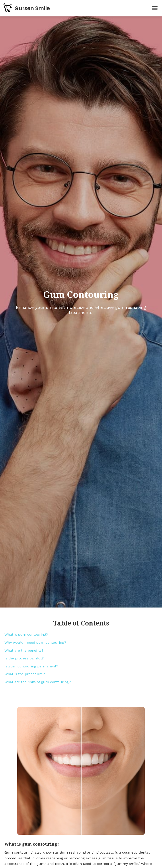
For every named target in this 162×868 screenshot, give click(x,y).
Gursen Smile (32, 8)
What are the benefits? (24, 650)
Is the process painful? (24, 658)
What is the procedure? (25, 674)
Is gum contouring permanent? (31, 666)
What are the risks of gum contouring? (38, 682)
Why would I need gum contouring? (35, 642)
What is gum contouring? (26, 634)
